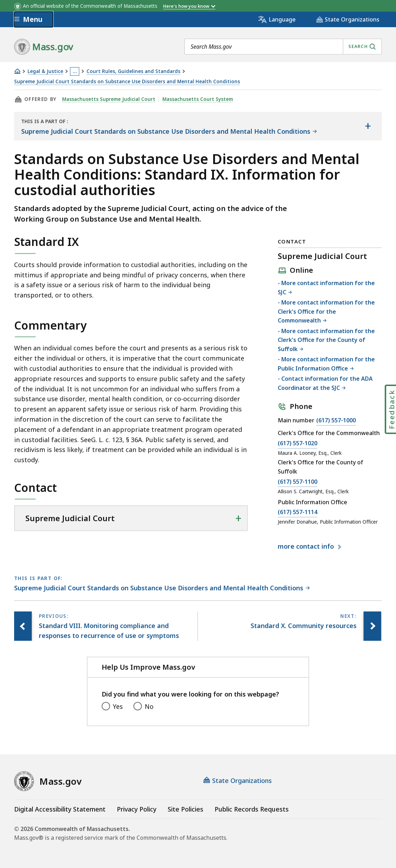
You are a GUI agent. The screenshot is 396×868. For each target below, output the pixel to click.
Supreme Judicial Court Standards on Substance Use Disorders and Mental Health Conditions (127, 82)
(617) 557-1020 (298, 444)
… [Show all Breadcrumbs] (75, 71)
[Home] (17, 71)
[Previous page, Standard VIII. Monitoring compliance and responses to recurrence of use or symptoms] (23, 626)
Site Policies (185, 809)
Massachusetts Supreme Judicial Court (109, 99)
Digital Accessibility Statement (60, 809)
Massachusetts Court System (198, 99)
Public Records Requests (252, 809)
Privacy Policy (137, 809)
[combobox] (283, 47)
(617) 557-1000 (336, 421)
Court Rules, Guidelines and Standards (133, 71)
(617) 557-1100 (298, 482)
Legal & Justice (45, 71)
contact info (307, 547)
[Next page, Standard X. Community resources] (372, 626)
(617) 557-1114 (298, 512)
